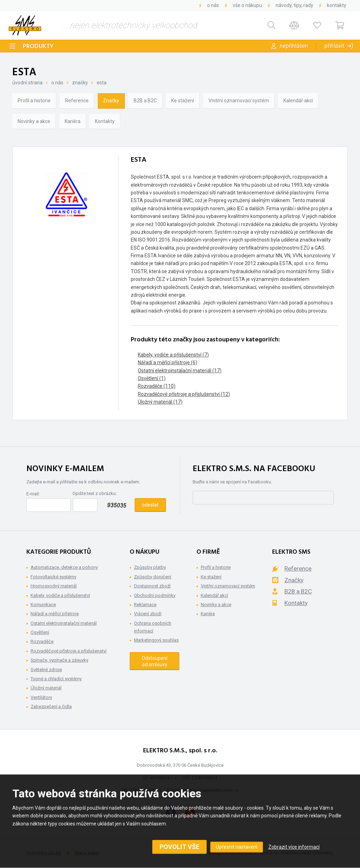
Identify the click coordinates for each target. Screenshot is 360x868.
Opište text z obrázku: (95, 493)
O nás (213, 5)
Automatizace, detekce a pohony (64, 567)
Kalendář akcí (298, 101)
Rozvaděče (42, 641)
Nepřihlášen (294, 46)
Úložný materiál (46, 688)
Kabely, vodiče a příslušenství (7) (173, 355)
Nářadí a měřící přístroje (55, 614)
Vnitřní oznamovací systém (239, 101)
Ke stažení (183, 101)
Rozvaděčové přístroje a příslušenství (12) (184, 394)
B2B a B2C (145, 101)
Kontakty (337, 5)
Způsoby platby (150, 567)
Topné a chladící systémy (56, 679)
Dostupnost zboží (152, 586)
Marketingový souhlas (156, 640)
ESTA (102, 83)
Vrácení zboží (148, 614)
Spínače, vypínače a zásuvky (59, 660)
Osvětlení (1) (152, 378)
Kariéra (73, 121)
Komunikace (43, 605)
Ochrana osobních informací (153, 627)
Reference (77, 101)
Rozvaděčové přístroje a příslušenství (69, 651)
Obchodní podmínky (155, 595)
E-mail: (33, 494)
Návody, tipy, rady (294, 5)
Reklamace (145, 605)
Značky (80, 83)
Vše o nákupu (247, 5)
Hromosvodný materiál (54, 586)
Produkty (38, 47)
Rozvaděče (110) (157, 386)
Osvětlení (40, 632)
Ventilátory (41, 697)
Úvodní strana (27, 83)
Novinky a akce (34, 121)
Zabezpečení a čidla (51, 706)
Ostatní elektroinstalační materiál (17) (180, 371)
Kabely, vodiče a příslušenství (60, 595)
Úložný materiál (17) (160, 402)
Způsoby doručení (153, 577)
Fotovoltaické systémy (53, 577)
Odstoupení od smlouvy (155, 661)
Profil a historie (34, 101)
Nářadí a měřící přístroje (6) (168, 362)
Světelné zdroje (46, 670)
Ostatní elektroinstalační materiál (64, 623)
